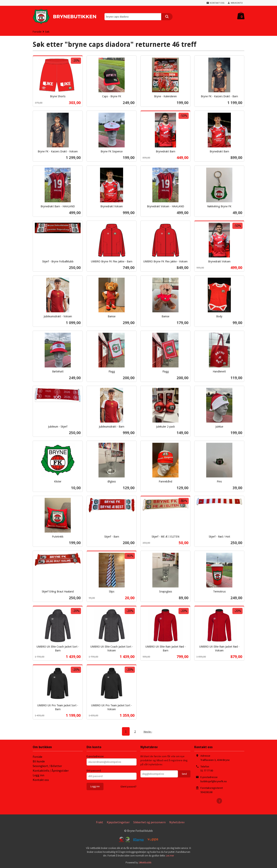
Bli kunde (39, 761)
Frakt (100, 822)
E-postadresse (95, 756)
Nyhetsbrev (177, 822)
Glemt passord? (128, 786)
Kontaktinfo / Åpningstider (51, 770)
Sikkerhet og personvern (149, 822)
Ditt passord (94, 770)
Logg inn (38, 775)
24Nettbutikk (145, 862)
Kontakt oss (41, 780)
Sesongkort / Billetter (47, 766)
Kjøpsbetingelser (118, 822)
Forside (37, 32)
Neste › (148, 731)
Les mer (170, 855)
